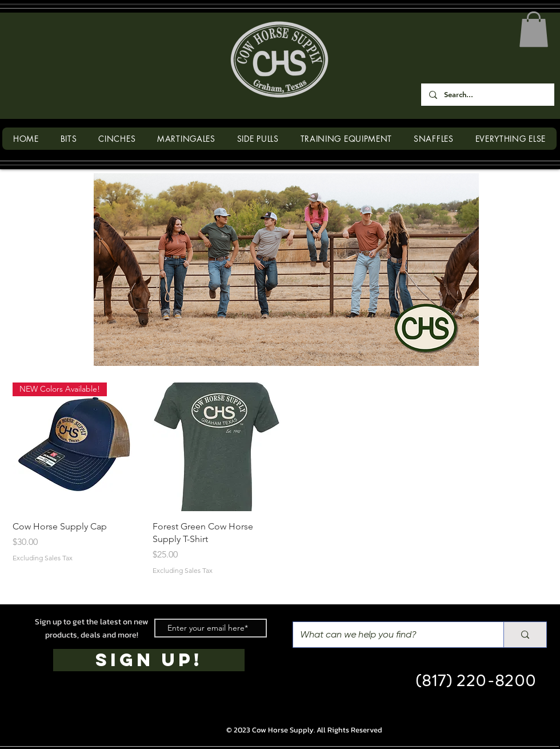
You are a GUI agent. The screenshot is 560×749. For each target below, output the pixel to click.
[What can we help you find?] (390, 635)
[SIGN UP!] (149, 660)
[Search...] (487, 95)
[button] (534, 29)
